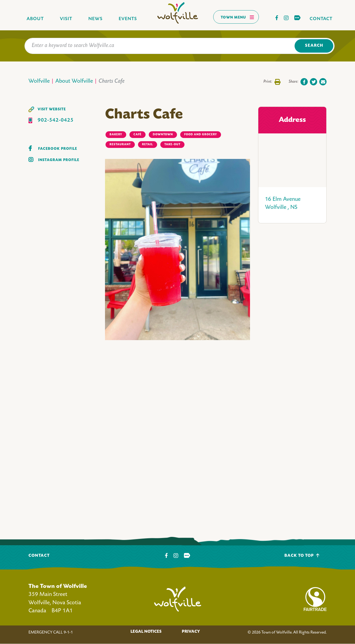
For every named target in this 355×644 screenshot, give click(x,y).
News (95, 19)
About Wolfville (74, 81)
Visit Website (52, 109)
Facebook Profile (58, 149)
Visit (66, 19)
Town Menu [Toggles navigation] (238, 17)
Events (128, 19)
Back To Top (302, 556)
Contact (321, 19)
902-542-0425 (56, 120)
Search (314, 46)
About (35, 19)
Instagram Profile (59, 160)
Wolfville (39, 81)
